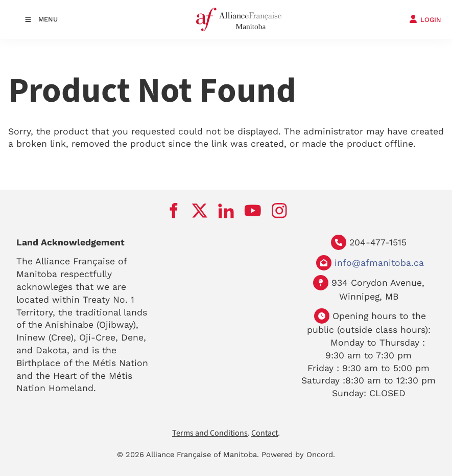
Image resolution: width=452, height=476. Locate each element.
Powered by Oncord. (298, 455)
